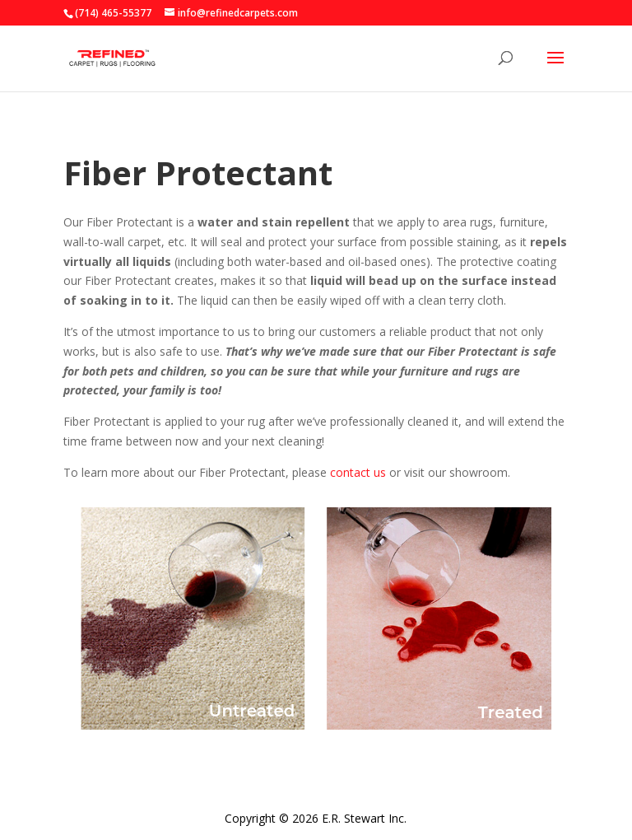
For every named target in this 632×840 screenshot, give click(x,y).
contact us (358, 472)
